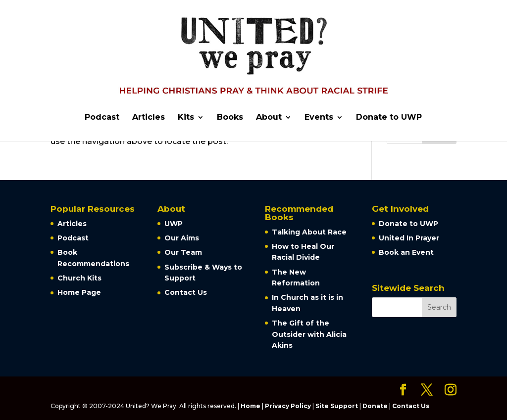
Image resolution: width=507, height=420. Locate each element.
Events (319, 118)
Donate (375, 406)
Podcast (102, 118)
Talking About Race (309, 232)
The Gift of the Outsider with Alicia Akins (309, 334)
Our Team (183, 252)
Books (230, 118)
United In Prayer (409, 238)
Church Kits (79, 278)
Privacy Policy (288, 406)
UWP (174, 224)
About (269, 118)
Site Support (337, 406)
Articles (149, 118)
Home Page (79, 292)
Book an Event (406, 252)
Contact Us (186, 292)
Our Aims (182, 238)
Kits (186, 118)
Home (251, 406)
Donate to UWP (389, 118)
